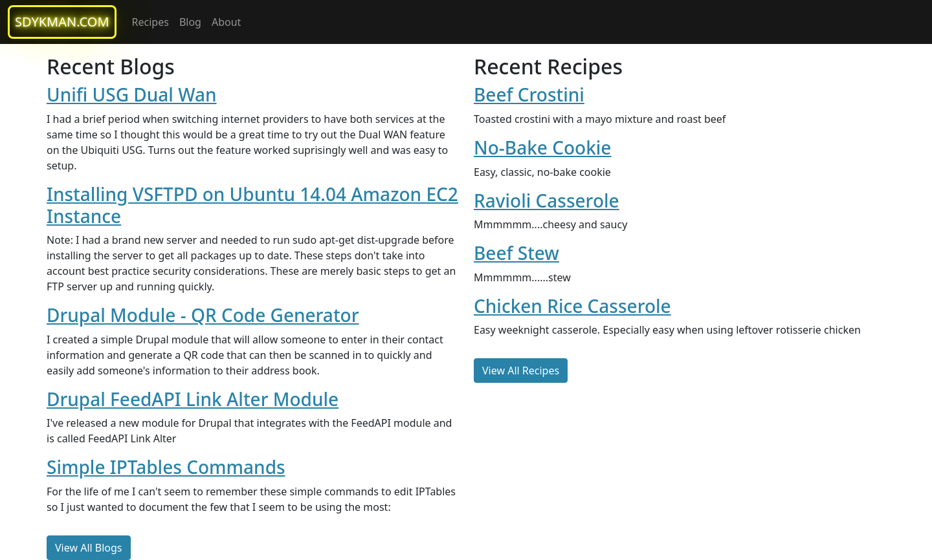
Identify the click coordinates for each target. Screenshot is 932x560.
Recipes (150, 22)
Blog (190, 22)
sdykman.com (62, 22)
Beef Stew (516, 253)
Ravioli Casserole (547, 200)
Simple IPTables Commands (166, 467)
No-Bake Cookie (542, 147)
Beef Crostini (529, 94)
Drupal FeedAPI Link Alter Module (193, 399)
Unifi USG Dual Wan (132, 94)
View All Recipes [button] (521, 371)
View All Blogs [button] (89, 548)
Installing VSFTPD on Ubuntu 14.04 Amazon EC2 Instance (252, 205)
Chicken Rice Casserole (572, 306)
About (226, 22)
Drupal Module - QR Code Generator (203, 315)
